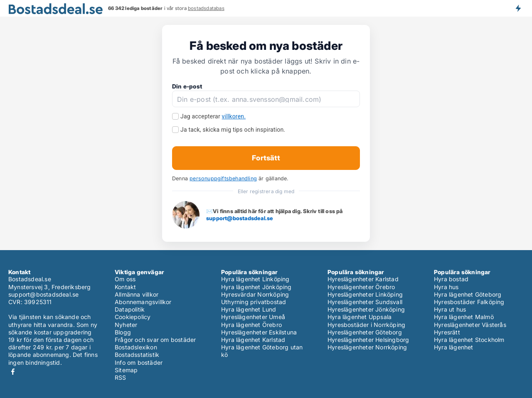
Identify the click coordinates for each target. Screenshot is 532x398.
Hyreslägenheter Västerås (470, 325)
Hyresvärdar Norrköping (255, 294)
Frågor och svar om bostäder (155, 340)
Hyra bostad (451, 279)
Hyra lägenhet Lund (249, 309)
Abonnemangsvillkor (143, 302)
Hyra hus (446, 287)
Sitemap (126, 370)
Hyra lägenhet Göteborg (468, 294)
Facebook (13, 372)
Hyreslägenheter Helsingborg (368, 340)
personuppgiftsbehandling (223, 178)
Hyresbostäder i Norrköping (366, 325)
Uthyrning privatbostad (254, 302)
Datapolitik (130, 309)
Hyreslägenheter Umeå (253, 317)
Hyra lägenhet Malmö (464, 317)
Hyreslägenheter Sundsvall (365, 302)
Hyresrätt (447, 332)
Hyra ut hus (450, 309)
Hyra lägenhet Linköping (255, 279)
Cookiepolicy (133, 317)
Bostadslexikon (136, 347)
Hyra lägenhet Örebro (251, 325)
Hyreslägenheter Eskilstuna (259, 332)
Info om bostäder (139, 362)
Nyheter (126, 325)
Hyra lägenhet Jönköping (256, 287)
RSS (121, 377)
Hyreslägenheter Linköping (365, 294)
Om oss (125, 279)
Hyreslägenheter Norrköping (367, 347)
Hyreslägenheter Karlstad (363, 279)
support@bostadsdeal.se (240, 218)
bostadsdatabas (206, 8)
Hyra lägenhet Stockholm (469, 340)
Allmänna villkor (137, 294)
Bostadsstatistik (137, 355)
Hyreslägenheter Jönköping (366, 309)
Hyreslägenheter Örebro (361, 287)
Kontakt (125, 287)
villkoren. (234, 116)
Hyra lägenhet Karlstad (253, 340)
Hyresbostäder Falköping (469, 302)
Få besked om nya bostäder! (518, 8)
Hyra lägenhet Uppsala (360, 317)
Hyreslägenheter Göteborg (365, 332)
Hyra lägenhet (454, 347)
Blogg (123, 332)
